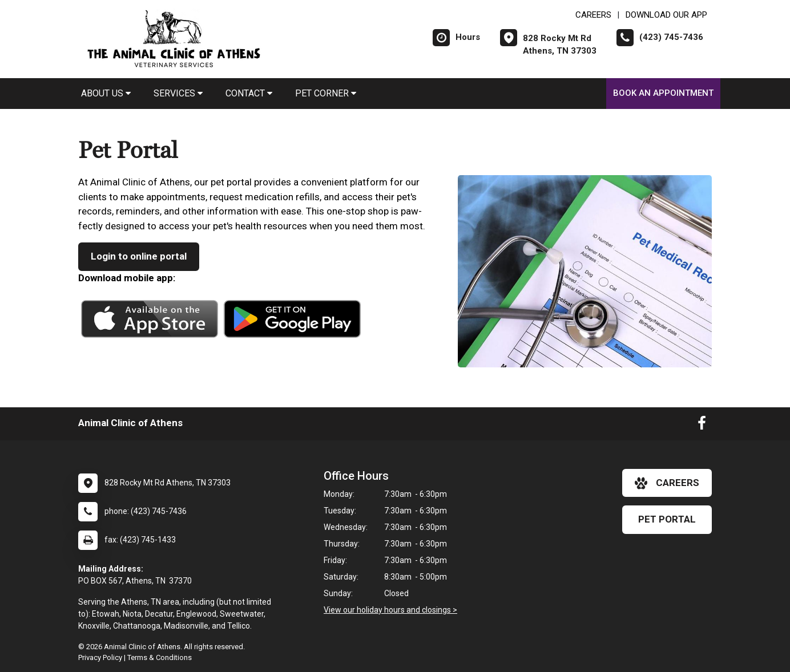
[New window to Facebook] (702, 426)
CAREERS (593, 15)
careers (667, 483)
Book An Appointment (663, 93)
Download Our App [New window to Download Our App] (666, 15)
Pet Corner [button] (326, 93)
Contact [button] (249, 93)
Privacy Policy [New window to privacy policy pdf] (100, 657)
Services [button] (178, 93)
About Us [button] (106, 93)
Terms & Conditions (160, 657)
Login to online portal (139, 256)
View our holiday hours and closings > (390, 610)
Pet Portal (667, 519)
